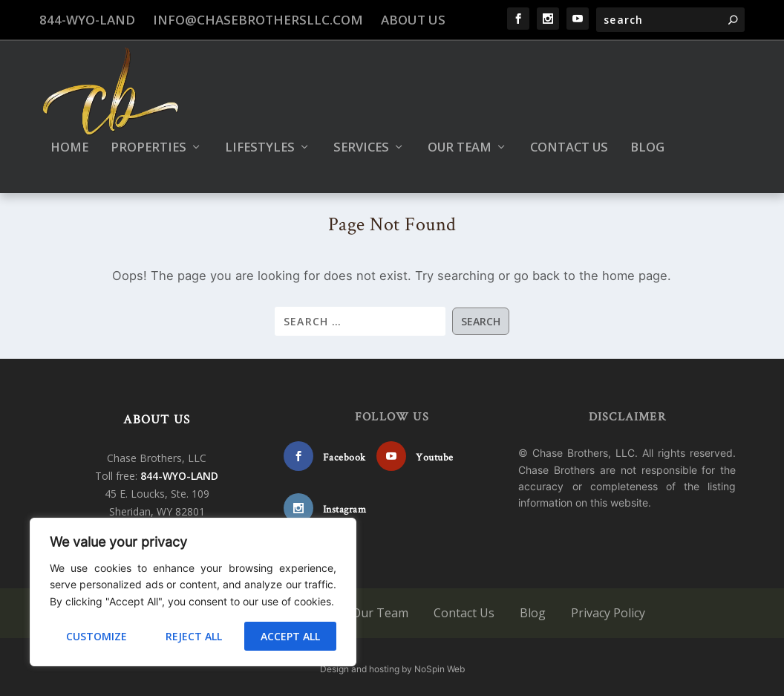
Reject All (194, 636)
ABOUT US (157, 416)
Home (69, 140)
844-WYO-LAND (87, 20)
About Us (413, 20)
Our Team (460, 140)
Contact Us (569, 140)
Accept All (290, 636)
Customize (97, 636)
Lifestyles (260, 140)
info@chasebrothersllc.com (258, 20)
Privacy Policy (608, 609)
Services (361, 140)
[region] (193, 592)
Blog (647, 140)
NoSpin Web (440, 665)
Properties (148, 140)
